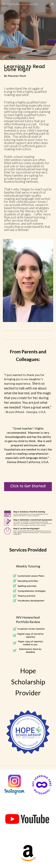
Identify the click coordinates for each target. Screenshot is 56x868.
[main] (28, 71)
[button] (4, 4)
